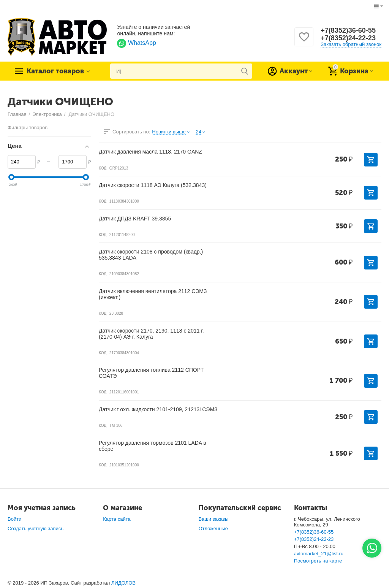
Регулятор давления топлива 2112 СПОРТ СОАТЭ (151, 373)
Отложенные (213, 529)
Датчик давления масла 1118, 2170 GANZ (150, 152)
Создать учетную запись (36, 529)
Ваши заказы (213, 519)
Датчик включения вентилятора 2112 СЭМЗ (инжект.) (153, 294)
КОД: (103, 168)
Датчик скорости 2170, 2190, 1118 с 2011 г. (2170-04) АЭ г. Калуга (151, 334)
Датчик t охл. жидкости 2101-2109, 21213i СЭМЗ (158, 409)
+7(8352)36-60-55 (348, 30)
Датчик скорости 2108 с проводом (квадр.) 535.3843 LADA (151, 255)
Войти (14, 519)
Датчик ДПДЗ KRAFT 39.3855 (135, 219)
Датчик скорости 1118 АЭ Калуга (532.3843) (153, 185)
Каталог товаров (55, 71)
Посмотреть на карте (318, 561)
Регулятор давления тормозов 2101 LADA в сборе (153, 446)
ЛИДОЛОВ (123, 583)
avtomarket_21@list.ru (319, 554)
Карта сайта (117, 519)
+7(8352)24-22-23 (348, 38)
